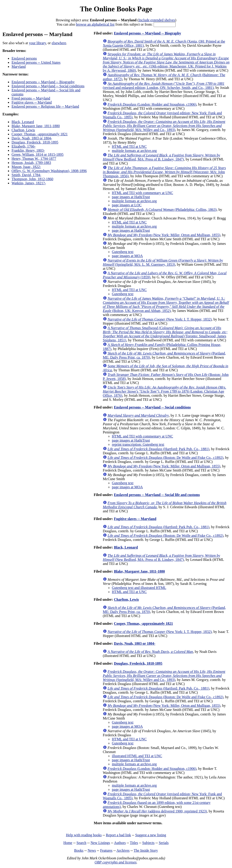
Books (79, 850)
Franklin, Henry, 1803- (28, 150)
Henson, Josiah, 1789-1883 (31, 163)
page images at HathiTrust (131, 197)
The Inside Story (146, 850)
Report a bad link (118, 835)
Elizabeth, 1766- (24, 146)
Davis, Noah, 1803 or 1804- (32, 138)
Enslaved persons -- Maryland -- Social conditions (48, 86)
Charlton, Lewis (23, 130)
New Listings (100, 843)
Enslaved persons (24, 58)
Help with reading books (84, 835)
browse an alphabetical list (95, 24)
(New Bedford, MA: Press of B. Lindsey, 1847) (162, 157)
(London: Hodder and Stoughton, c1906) (152, 104)
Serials (164, 843)
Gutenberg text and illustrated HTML (139, 588)
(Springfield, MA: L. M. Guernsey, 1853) (163, 262)
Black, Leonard (23, 122)
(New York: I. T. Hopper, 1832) (160, 319)
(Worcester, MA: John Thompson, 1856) (164, 172)
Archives (123, 850)
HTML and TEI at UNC (129, 147)
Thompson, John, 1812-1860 (32, 179)
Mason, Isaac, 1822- (26, 167)
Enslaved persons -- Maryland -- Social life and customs (157, 495)
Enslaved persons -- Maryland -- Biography (43, 82)
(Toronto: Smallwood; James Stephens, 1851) (165, 334)
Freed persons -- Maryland (31, 98)
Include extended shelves (157, 20)
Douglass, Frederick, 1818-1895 (35, 142)
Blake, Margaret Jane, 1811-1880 (36, 126)
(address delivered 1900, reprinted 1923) (157, 811)
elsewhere (59, 43)
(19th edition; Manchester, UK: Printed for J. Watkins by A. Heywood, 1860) (166, 62)
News (92, 850)
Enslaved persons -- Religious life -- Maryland (45, 106)
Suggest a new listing (151, 835)
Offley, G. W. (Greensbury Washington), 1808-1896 (49, 171)
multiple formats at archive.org (134, 151)
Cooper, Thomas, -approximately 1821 (40, 134)
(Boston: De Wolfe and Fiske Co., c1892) (166, 458)
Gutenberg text (123, 252)
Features (106, 850)
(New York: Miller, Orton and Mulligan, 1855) (164, 235)
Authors (120, 843)
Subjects (148, 843)
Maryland (19, 67)
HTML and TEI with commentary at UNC (143, 193)
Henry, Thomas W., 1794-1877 (34, 159)
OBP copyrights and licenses (115, 862)
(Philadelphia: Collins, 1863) (162, 210)
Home (68, 843)
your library (37, 43)
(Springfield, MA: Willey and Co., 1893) (164, 126)
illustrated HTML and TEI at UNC (137, 756)
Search (82, 843)
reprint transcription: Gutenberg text (138, 444)
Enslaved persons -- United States (36, 62)
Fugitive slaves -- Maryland (32, 102)
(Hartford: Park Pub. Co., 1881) (158, 449)
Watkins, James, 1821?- (29, 183)
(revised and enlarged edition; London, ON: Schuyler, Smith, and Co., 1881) (164, 86)
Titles (134, 843)
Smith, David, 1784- (26, 175)
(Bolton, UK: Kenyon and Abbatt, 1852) (166, 305)
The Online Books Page (116, 9)
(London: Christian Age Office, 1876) (164, 391)
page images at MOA (127, 256)
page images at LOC (127, 205)
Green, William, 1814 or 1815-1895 (37, 154)
